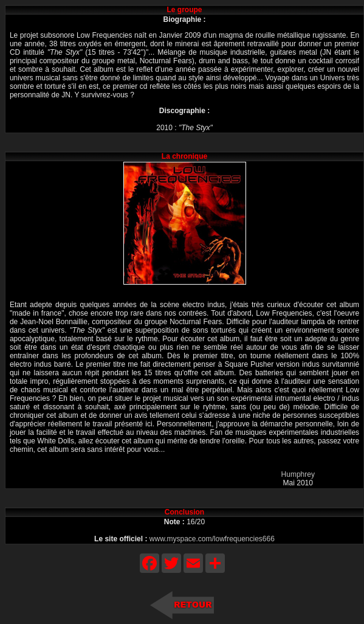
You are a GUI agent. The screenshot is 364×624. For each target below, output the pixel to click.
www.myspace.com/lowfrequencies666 (212, 539)
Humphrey (298, 474)
